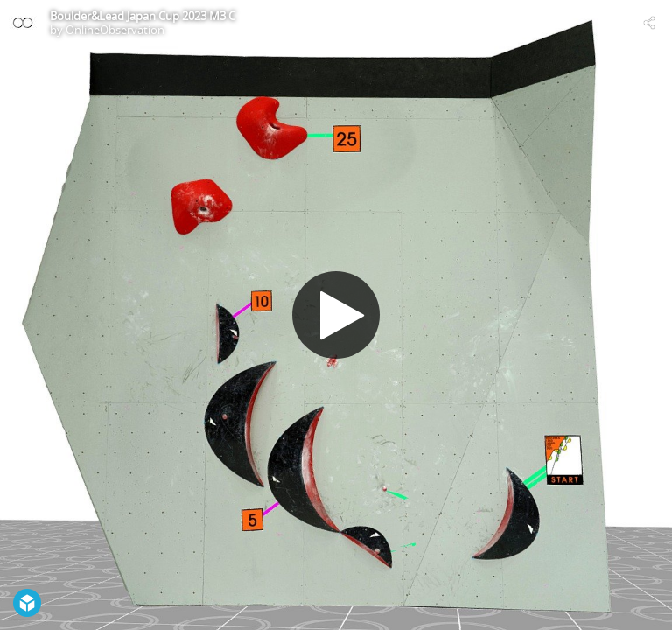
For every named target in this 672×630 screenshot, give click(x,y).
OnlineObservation (115, 30)
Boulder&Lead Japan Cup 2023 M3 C (143, 16)
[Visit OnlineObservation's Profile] (23, 23)
